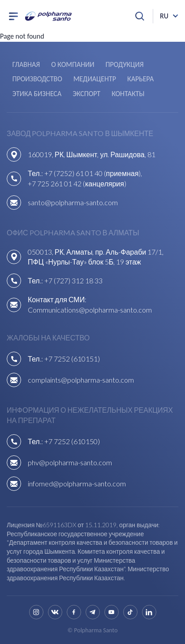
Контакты (128, 94)
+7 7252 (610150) (72, 441)
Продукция (125, 64)
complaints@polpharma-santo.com (81, 380)
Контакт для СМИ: (57, 299)
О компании (73, 64)
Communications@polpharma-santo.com (90, 310)
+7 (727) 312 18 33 (73, 280)
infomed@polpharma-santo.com (77, 483)
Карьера (140, 79)
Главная (26, 64)
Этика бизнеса (37, 94)
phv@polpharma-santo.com (70, 462)
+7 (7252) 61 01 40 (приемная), (93, 173)
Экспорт (86, 94)
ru (164, 16)
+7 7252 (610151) (72, 359)
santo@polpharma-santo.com (73, 202)
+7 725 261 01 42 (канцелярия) (77, 183)
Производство (37, 79)
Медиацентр (95, 79)
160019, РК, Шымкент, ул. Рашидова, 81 (92, 154)
